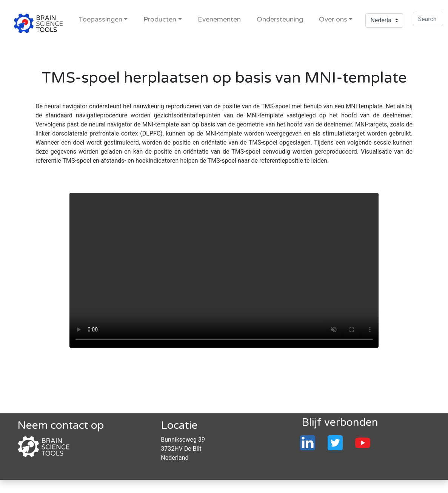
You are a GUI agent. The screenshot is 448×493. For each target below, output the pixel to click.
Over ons (333, 19)
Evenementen (219, 19)
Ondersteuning (280, 19)
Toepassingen (100, 19)
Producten (160, 19)
